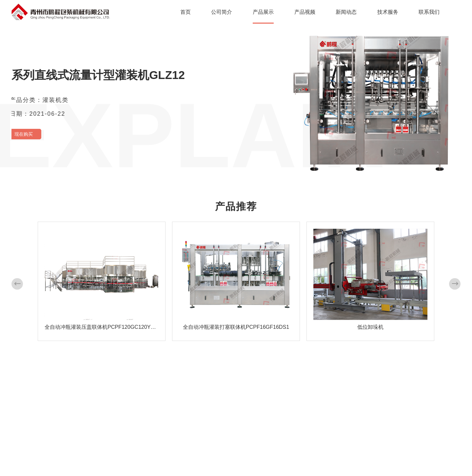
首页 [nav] (186, 12)
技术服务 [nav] (388, 12)
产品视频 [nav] (305, 12)
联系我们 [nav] (429, 12)
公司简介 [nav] (222, 12)
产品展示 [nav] (263, 12)
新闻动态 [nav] (346, 12)
